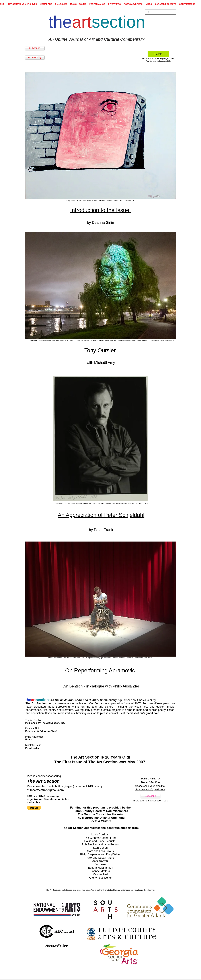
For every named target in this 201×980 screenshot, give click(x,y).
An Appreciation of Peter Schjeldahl (101, 515)
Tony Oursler (101, 350)
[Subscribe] (35, 48)
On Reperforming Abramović (101, 670)
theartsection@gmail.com (142, 713)
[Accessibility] (35, 57)
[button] (34, 808)
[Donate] (158, 54)
